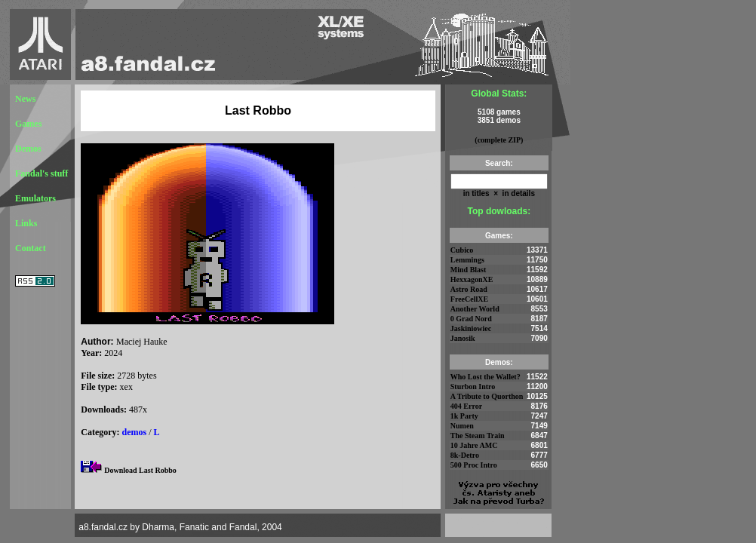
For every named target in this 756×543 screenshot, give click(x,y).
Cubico (462, 250)
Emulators (35, 198)
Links (26, 223)
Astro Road (469, 289)
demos (135, 432)
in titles (476, 193)
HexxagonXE (472, 279)
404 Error (466, 406)
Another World (475, 309)
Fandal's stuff (41, 173)
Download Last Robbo (140, 470)
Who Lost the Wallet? (486, 377)
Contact (31, 248)
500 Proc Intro (474, 465)
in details (518, 193)
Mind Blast (469, 270)
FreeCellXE (469, 299)
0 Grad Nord (471, 319)
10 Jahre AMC (474, 445)
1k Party (464, 416)
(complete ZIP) (499, 140)
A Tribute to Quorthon (487, 396)
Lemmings (467, 260)
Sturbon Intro (473, 387)
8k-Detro (465, 455)
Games (28, 124)
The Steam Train (478, 436)
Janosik (463, 338)
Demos (28, 149)
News (25, 99)
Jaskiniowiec (471, 328)
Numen (462, 426)
